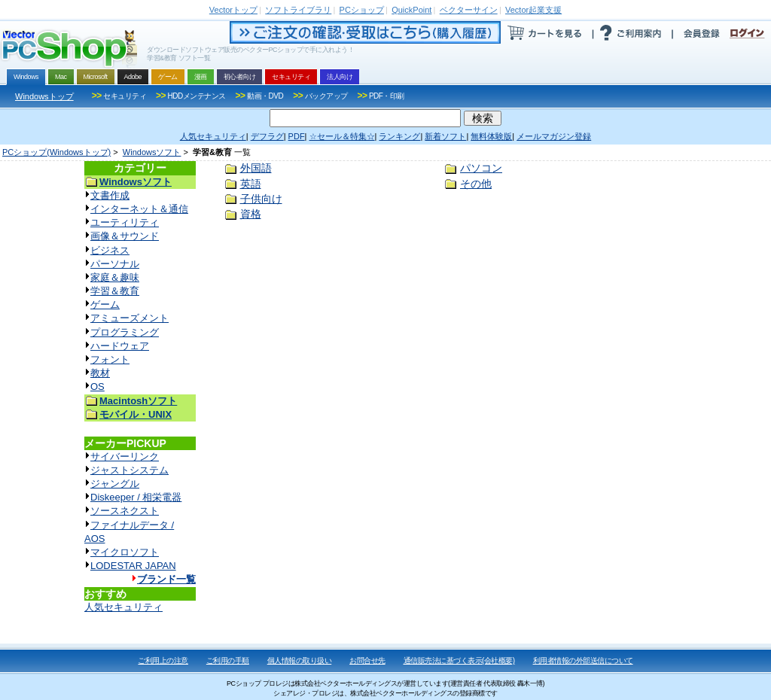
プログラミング (125, 332)
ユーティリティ (125, 222)
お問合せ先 (367, 660)
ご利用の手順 (228, 660)
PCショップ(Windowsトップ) (56, 152)
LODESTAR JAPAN (133, 566)
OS (98, 387)
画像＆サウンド (125, 236)
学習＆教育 (115, 291)
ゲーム (105, 304)
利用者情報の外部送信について (583, 660)
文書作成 (110, 195)
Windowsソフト (152, 152)
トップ (233, 10)
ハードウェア (120, 346)
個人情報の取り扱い (300, 660)
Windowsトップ (44, 96)
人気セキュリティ (123, 607)
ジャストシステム (130, 470)
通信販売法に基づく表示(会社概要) (459, 660)
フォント (110, 359)
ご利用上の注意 (163, 660)
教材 (100, 373)
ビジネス (110, 250)
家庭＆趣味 (115, 277)
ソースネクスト (125, 511)
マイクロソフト (125, 552)
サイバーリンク (125, 457)
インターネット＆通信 (139, 209)
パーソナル (115, 264)
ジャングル (115, 484)
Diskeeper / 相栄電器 (136, 497)
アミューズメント (130, 318)
